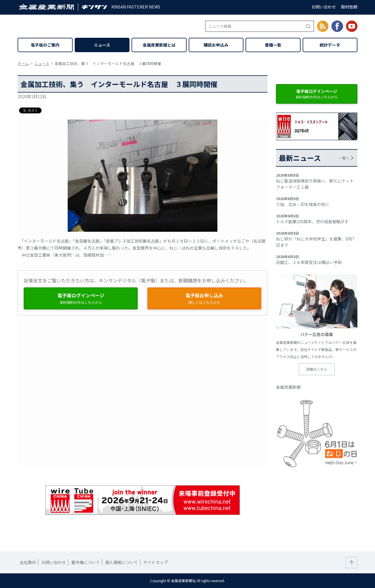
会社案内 (28, 562)
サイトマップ (156, 562)
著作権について (86, 562)
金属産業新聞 (288, 387)
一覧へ (344, 158)
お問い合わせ (324, 7)
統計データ (330, 45)
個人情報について (122, 562)
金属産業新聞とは (159, 45)
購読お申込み (216, 45)
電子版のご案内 (45, 45)
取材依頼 (349, 7)
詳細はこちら (317, 369)
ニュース (102, 45)
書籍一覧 (273, 45)
